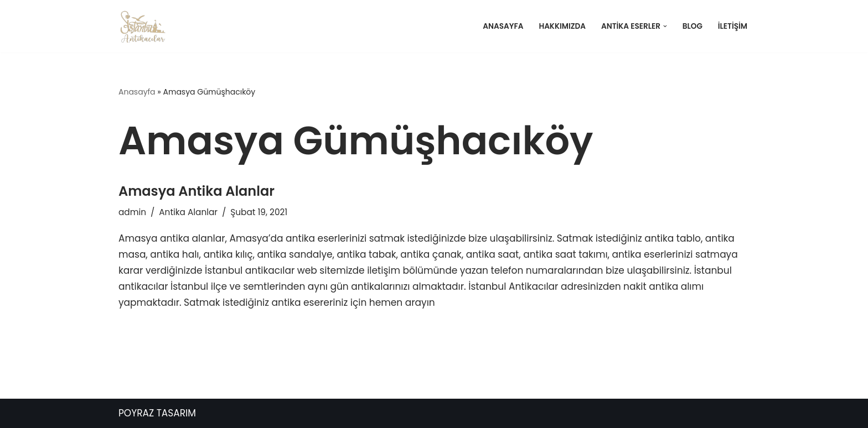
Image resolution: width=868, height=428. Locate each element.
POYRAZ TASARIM (157, 413)
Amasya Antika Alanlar (197, 191)
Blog (693, 26)
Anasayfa (503, 26)
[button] (665, 26)
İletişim (733, 26)
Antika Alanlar (188, 212)
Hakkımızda (562, 26)
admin (132, 212)
